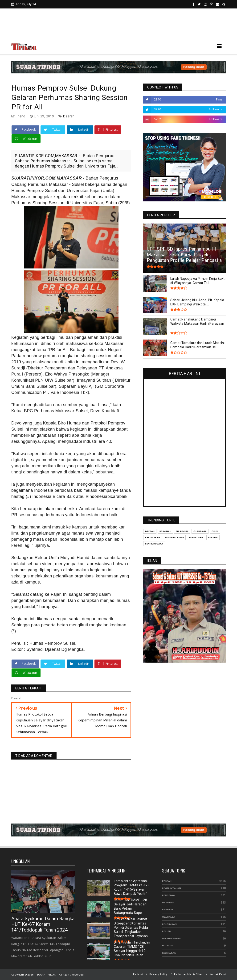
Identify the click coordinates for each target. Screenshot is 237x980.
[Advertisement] (118, 26)
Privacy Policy (158, 974)
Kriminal (168, 910)
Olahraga (169, 917)
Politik (167, 931)
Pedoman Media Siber (189, 974)
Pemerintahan (172, 888)
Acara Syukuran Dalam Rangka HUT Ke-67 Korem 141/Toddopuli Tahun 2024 (43, 924)
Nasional (168, 902)
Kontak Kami (218, 974)
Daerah (69, 116)
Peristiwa (168, 895)
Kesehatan (169, 953)
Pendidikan (169, 924)
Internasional (172, 938)
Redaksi (138, 974)
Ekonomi (168, 946)
